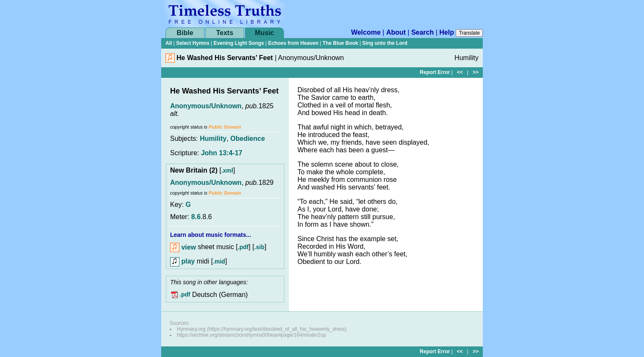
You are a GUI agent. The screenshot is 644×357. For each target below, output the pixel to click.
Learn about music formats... (211, 235)
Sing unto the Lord (385, 43)
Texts (225, 33)
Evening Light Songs (239, 43)
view (183, 247)
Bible (185, 33)
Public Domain (225, 127)
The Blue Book (340, 43)
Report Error (435, 72)
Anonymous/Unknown (206, 106)
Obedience (248, 139)
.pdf (243, 247)
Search (422, 32)
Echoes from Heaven (293, 43)
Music (264, 33)
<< (460, 72)
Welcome (366, 32)
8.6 (196, 217)
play (182, 261)
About (396, 32)
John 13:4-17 (222, 153)
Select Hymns (193, 43)
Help (447, 32)
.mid (219, 261)
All (169, 43)
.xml (227, 170)
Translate (469, 33)
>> (476, 72)
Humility (213, 139)
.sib (259, 247)
